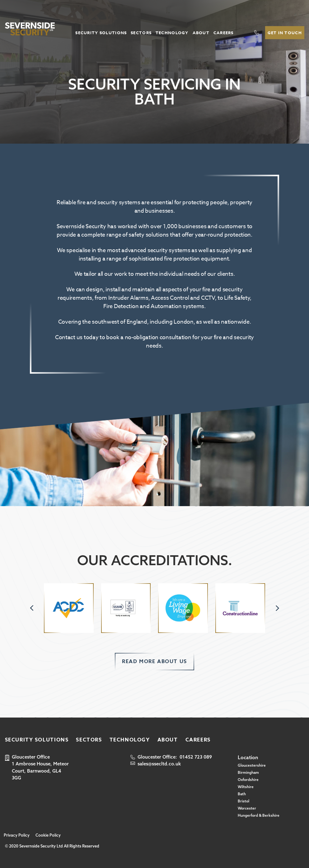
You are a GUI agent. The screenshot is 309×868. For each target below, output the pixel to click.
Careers (224, 33)
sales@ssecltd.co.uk (159, 764)
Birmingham (248, 772)
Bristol (243, 801)
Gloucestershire (252, 765)
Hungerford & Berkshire (259, 815)
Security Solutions (101, 33)
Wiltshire (246, 787)
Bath (242, 794)
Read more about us (154, 662)
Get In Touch (285, 33)
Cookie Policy (48, 835)
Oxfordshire (248, 780)
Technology (172, 33)
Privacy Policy (17, 835)
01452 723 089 (196, 757)
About (201, 33)
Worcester (247, 808)
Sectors (141, 33)
